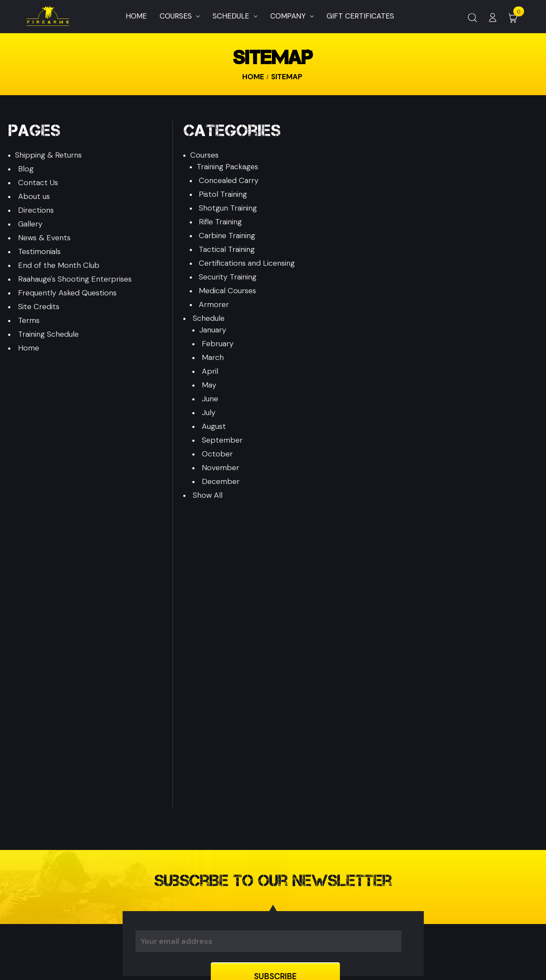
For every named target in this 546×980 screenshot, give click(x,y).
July (209, 412)
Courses (180, 16)
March (213, 357)
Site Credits (39, 307)
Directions (36, 210)
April (210, 371)
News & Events (44, 238)
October (217, 454)
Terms (29, 320)
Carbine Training (227, 236)
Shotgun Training (228, 208)
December (221, 481)
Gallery (30, 224)
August (214, 426)
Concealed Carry (229, 180)
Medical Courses (227, 291)
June (210, 399)
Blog (26, 169)
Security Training (228, 277)
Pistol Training (223, 194)
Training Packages (227, 167)
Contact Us (38, 183)
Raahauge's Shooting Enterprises (75, 279)
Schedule (235, 16)
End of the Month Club (59, 265)
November (221, 468)
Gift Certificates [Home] (360, 16)
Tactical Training (227, 249)
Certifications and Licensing (247, 263)
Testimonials (39, 251)
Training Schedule (48, 334)
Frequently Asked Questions (67, 293)
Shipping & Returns (48, 155)
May (209, 385)
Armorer (214, 304)
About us (34, 196)
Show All (208, 495)
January (213, 330)
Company (292, 16)
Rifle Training (220, 222)
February (218, 344)
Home (136, 16)
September (222, 440)
